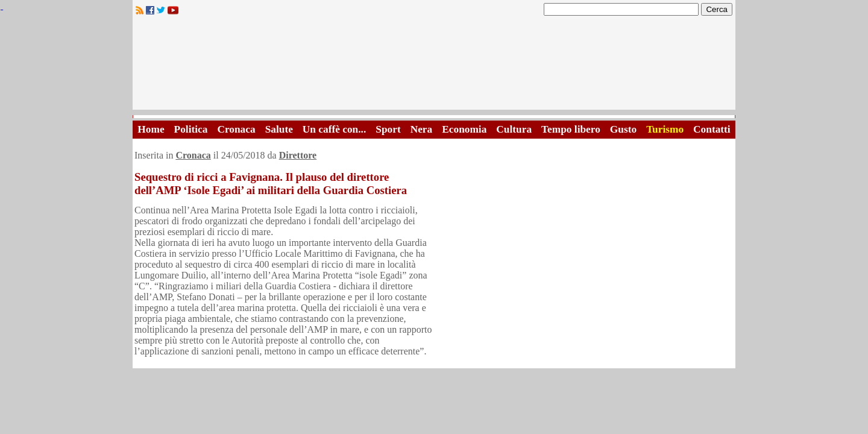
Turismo (665, 129)
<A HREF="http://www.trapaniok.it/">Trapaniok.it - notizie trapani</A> (434, 66)
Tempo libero (571, 129)
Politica (191, 129)
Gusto (623, 129)
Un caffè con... (334, 129)
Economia (464, 129)
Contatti (712, 129)
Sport (388, 129)
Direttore (298, 155)
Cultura (514, 129)
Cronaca (236, 129)
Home (151, 129)
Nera (422, 129)
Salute (279, 129)
